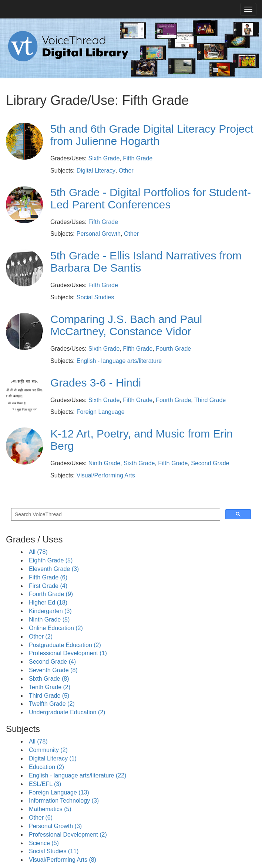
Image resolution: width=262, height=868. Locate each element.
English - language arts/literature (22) (78, 775)
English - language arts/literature (119, 361)
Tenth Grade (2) (50, 687)
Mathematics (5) (50, 809)
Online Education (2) (56, 628)
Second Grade (210, 463)
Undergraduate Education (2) (67, 712)
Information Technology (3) (64, 801)
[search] (115, 515)
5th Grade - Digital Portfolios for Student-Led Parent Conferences (151, 198)
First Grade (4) (48, 586)
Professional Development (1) (68, 653)
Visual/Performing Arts (106, 475)
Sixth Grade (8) (49, 679)
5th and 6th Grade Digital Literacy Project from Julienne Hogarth (152, 135)
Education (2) (46, 767)
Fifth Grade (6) (48, 577)
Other (126, 171)
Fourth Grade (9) (51, 594)
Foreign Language (101, 412)
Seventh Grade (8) (53, 670)
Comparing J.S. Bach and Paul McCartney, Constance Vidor (126, 325)
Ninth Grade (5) (49, 619)
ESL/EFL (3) (45, 784)
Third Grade (210, 400)
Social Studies (95, 297)
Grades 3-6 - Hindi (96, 383)
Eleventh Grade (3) (54, 569)
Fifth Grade (138, 158)
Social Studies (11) (54, 851)
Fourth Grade (173, 349)
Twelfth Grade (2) (52, 704)
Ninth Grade (104, 463)
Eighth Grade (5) (51, 560)
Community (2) (48, 750)
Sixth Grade (104, 158)
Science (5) (44, 843)
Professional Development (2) (68, 835)
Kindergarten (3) (50, 611)
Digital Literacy (96, 171)
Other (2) (41, 636)
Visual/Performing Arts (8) (63, 860)
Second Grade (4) (52, 662)
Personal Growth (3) (55, 826)
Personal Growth (99, 234)
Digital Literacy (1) (53, 758)
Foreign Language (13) (59, 792)
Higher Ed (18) (48, 603)
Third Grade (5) (49, 696)
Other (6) (41, 818)
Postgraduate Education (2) (65, 645)
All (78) (38, 552)
